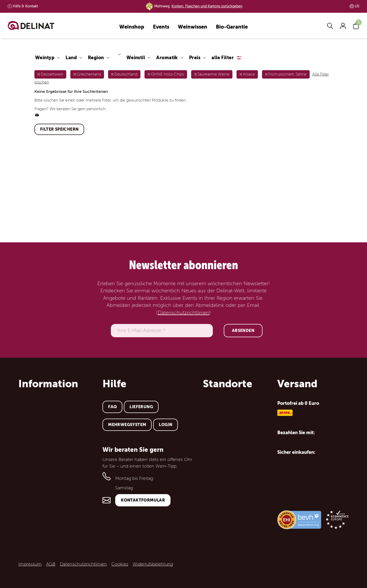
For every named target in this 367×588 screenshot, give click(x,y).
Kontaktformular (143, 500)
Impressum (30, 564)
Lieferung (141, 407)
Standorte (228, 384)
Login (166, 425)
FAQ (112, 407)
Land (71, 58)
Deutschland (126, 74)
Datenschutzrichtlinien (183, 313)
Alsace (249, 74)
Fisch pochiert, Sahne (287, 74)
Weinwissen (193, 27)
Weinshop (132, 27)
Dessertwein (52, 74)
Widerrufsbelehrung (153, 564)
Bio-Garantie (232, 27)
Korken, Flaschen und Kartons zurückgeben (207, 6)
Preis (195, 58)
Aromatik (167, 58)
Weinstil (136, 58)
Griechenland (89, 74)
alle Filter (223, 58)
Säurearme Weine (213, 74)
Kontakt (25, 6)
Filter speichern (59, 129)
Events (161, 27)
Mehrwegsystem (127, 425)
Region (96, 58)
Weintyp (45, 58)
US (357, 6)
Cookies (120, 564)
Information (48, 384)
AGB (51, 564)
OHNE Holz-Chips (167, 74)
